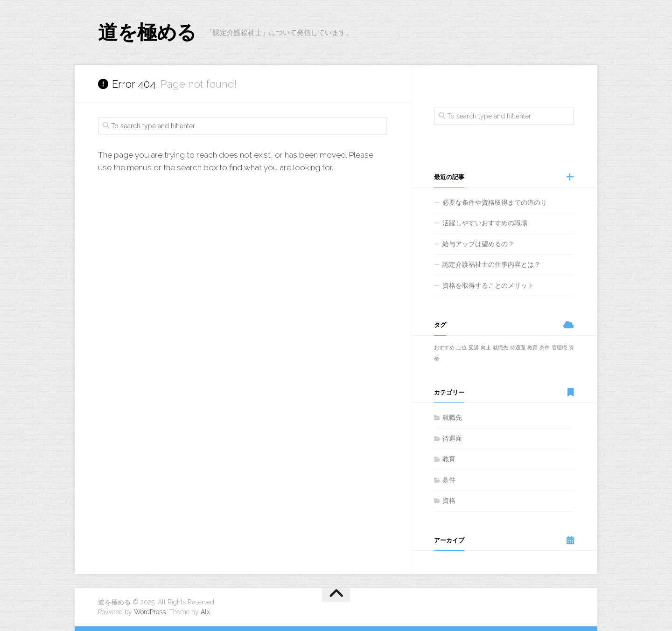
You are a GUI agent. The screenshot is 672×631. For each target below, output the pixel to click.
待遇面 (452, 438)
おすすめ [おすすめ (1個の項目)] (444, 347)
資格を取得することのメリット (488, 285)
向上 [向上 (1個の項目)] (486, 347)
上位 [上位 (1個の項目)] (462, 347)
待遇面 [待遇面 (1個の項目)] (518, 347)
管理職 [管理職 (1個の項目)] (559, 347)
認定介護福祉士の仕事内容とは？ (491, 264)
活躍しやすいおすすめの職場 (485, 223)
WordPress (150, 612)
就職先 (452, 417)
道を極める (147, 32)
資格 (449, 500)
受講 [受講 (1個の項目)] (474, 347)
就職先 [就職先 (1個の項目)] (500, 347)
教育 (449, 459)
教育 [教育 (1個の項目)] (532, 347)
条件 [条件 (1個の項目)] (545, 347)
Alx (205, 612)
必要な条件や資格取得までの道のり (495, 202)
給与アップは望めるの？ (478, 244)
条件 (449, 480)
